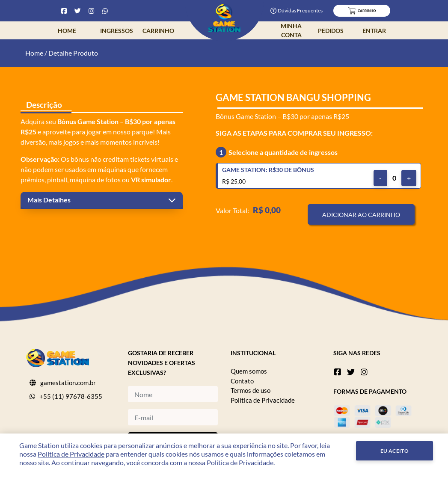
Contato (242, 381)
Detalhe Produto (73, 53)
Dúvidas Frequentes (297, 10)
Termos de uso (251, 390)
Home (67, 31)
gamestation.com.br (68, 383)
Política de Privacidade (263, 400)
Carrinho (158, 31)
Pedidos (331, 31)
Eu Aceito (395, 451)
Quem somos (249, 371)
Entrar (374, 31)
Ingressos (117, 31)
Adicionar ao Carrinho (361, 215)
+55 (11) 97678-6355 (71, 396)
